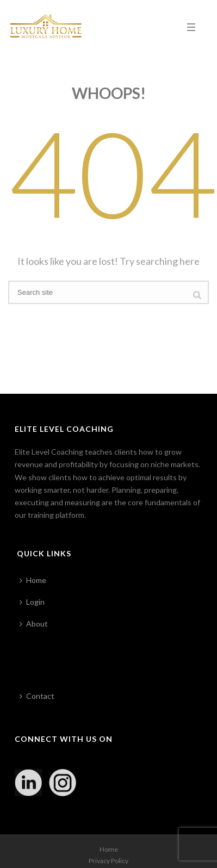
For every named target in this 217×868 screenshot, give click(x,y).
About (34, 624)
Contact (37, 696)
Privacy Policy (108, 861)
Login (32, 602)
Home (33, 580)
